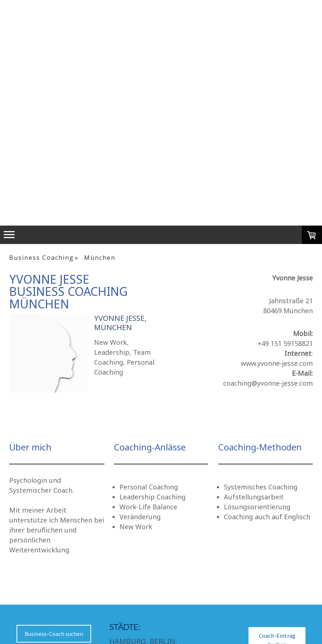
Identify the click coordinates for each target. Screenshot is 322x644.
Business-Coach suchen (54, 634)
